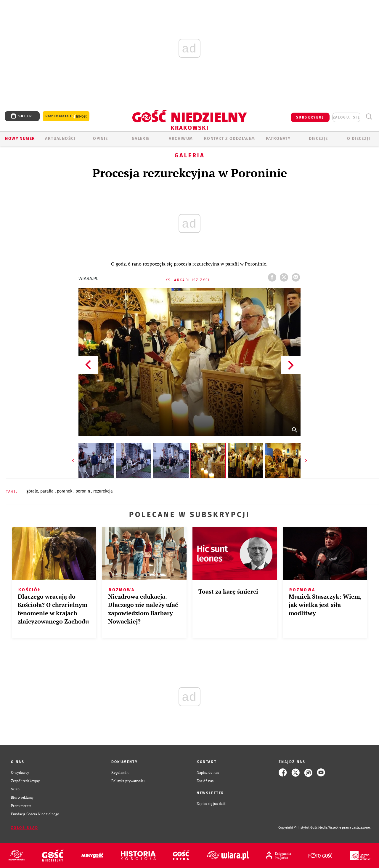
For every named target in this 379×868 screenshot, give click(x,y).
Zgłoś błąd (25, 828)
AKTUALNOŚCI (60, 139)
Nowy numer (20, 139)
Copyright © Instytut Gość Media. (303, 828)
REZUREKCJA (103, 491)
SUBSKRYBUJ (310, 117)
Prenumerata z (66, 116)
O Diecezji (359, 139)
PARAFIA (48, 491)
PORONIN (83, 491)
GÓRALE (32, 491)
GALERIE (141, 139)
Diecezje (318, 139)
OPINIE (100, 139)
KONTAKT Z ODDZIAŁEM (230, 139)
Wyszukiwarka (369, 117)
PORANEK (65, 491)
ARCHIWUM (181, 139)
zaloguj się (346, 117)
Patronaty (278, 139)
